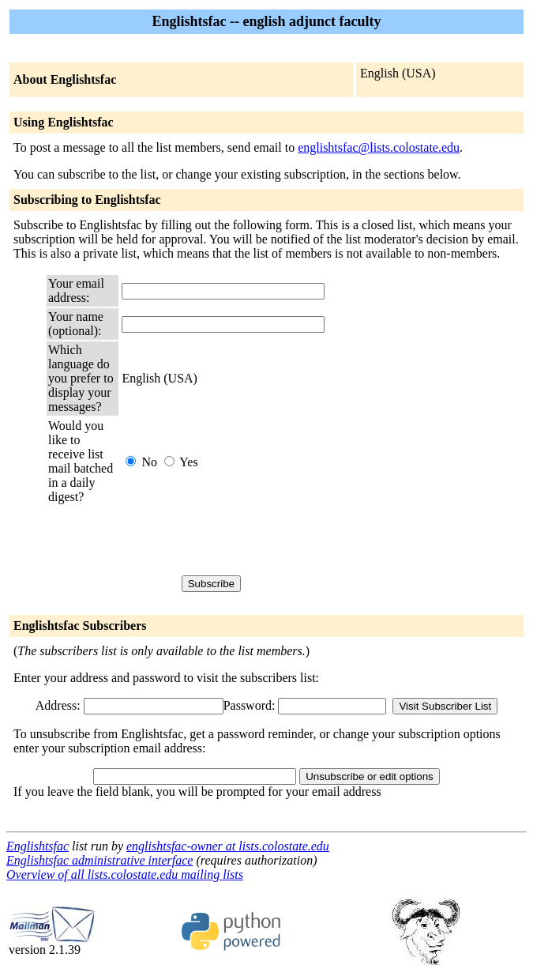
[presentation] (242, 540)
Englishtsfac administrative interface (99, 860)
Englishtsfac (38, 846)
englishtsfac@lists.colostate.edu (379, 147)
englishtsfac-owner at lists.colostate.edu (228, 846)
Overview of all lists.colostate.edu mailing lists (125, 874)
